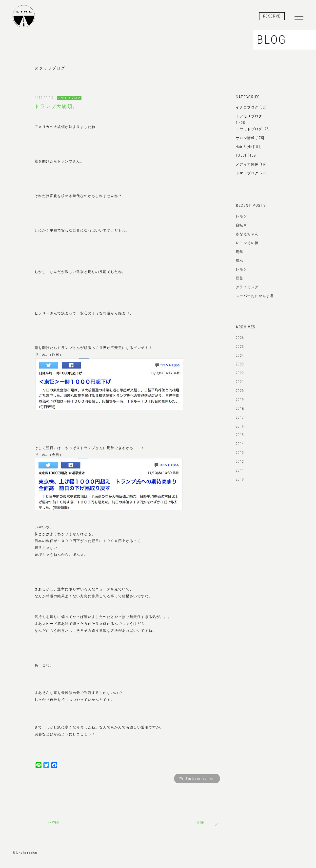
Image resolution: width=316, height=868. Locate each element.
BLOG (272, 40)
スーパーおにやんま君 (255, 300)
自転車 (241, 229)
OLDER (207, 823)
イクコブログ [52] (251, 107)
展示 (240, 265)
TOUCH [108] (246, 155)
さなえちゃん (247, 238)
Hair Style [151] (249, 147)
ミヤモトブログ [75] (253, 129)
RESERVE (272, 16)
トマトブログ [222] (252, 173)
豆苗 (240, 282)
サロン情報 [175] (250, 138)
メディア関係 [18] (251, 164)
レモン (241, 220)
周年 (240, 256)
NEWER (48, 823)
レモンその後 (247, 247)
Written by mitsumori (197, 778)
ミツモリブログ (69, 98)
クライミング (247, 291)
